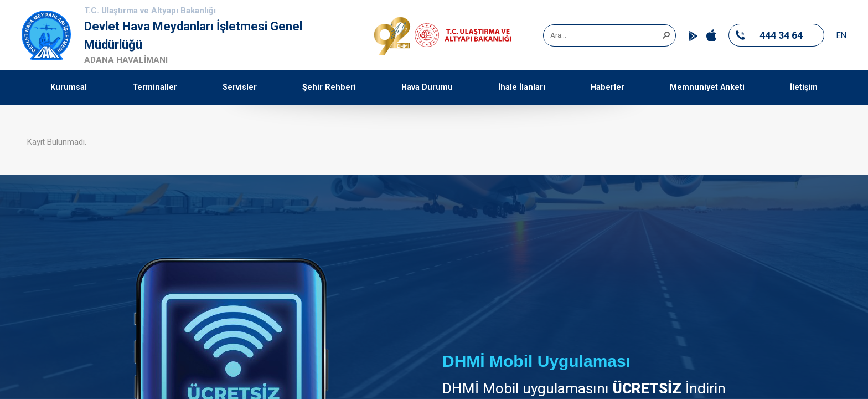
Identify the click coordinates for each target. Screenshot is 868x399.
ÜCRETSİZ (647, 388)
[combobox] (606, 35)
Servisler (240, 87)
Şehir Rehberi (329, 87)
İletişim (804, 87)
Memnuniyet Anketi (707, 87)
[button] (666, 34)
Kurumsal (69, 87)
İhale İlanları (522, 87)
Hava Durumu (427, 87)
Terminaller (155, 87)
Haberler (608, 87)
